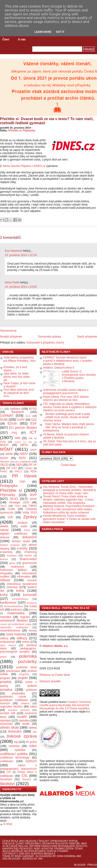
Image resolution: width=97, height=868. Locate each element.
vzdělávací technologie (15, 758)
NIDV (24, 454)
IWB (18, 438)
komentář (30, 595)
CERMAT (7, 416)
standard (5, 721)
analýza (22, 523)
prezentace (13, 671)
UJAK (11, 509)
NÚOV (4, 458)
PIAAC (4, 471)
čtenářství (6, 779)
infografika (6, 573)
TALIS (3, 506)
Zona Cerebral (66, 856)
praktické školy (27, 667)
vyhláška (20, 750)
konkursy (32, 603)
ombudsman (8, 642)
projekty (6, 682)
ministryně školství (14, 620)
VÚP (10, 517)
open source (8, 645)
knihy (4, 595)
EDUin (12, 423)
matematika (16, 613)
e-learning (6, 552)
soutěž (22, 717)
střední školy (9, 727)
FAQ (14, 433)
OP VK (33, 465)
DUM (4, 420)
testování (15, 731)
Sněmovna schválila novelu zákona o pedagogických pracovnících (66, 392)
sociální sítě (8, 713)
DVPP (21, 420)
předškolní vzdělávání (14, 700)
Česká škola (68, 465)
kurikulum (17, 610)
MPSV (24, 445)
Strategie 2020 (19, 502)
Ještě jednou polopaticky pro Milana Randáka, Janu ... (20, 361)
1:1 (2, 409)
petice (3, 657)
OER (19, 465)
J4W (40, 859)
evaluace (12, 555)
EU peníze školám (23, 428)
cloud (27, 530)
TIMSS (33, 506)
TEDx (18, 506)
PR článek (24, 476)
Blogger (80, 865)
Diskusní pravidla (50, 681)
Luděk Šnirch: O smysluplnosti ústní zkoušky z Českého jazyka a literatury (79, 376)
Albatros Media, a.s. (55, 646)
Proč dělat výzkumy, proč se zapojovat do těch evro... (19, 393)
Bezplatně (18, 412)
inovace (32, 580)
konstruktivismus (14, 606)
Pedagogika (9, 486)
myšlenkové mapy (21, 624)
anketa (4, 526)
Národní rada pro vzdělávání (16, 462)
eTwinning (31, 552)
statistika (24, 721)
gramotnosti (30, 563)
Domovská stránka (50, 337)
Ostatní (29, 468)
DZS (34, 420)
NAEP (33, 450)
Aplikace (15, 409)
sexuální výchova (19, 710)
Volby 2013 (30, 513)
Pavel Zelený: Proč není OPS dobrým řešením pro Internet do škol (66, 398)
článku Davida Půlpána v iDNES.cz (24, 166)
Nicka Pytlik (12, 282)
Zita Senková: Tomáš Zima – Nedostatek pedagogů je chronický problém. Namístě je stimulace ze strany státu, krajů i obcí (70, 490)
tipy (35, 732)
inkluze (5, 580)
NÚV (22, 458)
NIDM (9, 454)
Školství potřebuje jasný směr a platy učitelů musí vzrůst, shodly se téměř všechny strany (67, 417)
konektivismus (20, 599)
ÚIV (9, 772)
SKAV (33, 499)
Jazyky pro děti (23, 442)
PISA (34, 471)
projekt (23, 678)
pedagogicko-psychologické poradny (18, 650)
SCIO (14, 499)
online (26, 642)
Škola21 (27, 779)
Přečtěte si (15, 130)
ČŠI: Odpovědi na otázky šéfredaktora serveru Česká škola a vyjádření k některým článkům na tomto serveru (70, 407)
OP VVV (12, 468)
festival (4, 559)
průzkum (31, 690)
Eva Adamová (13, 251)
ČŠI (24, 776)
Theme (6, 856)
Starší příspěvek (87, 337)
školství (7, 784)
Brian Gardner (24, 856)
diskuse (5, 537)
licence (33, 610)
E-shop (8, 824)
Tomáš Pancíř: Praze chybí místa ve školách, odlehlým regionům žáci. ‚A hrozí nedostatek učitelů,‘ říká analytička (68, 500)
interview (12, 587)
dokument (30, 537)
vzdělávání (7, 761)
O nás (22, 39)
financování (28, 559)
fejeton (28, 555)
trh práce (31, 742)
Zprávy (30, 517)
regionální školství (11, 707)
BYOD (33, 409)
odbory (4, 638)
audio (24, 526)
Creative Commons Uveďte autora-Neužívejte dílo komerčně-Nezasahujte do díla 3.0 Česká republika (65, 705)
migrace (25, 617)
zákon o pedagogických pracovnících (18, 767)
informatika (24, 577)
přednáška (18, 693)
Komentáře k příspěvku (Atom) (45, 343)
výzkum (31, 761)
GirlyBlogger (11, 859)
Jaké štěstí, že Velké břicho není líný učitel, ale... (17, 377)
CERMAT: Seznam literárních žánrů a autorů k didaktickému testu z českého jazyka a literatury (67, 361)
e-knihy (22, 548)
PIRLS (18, 471)
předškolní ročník (13, 697)
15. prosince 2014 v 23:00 (21, 287)
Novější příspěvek (11, 337)
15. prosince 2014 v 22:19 (21, 255)
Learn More (43, 32)
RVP (33, 495)
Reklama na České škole (55, 675)
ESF (34, 423)
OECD (4, 465)
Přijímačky (29, 130)
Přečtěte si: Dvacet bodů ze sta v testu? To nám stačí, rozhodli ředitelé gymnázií (47, 121)
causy (4, 530)
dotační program (10, 545)
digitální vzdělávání (14, 534)
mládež (4, 624)
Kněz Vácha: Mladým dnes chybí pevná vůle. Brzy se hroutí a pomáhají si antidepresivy (68, 427)
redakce (25, 703)
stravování (6, 724)
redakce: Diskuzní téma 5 (58, 368)
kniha (20, 591)
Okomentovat (8, 331)
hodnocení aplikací (14, 570)
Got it (60, 32)
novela (33, 631)
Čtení (6, 39)
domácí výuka (21, 541)
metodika (6, 617)
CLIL (28, 416)
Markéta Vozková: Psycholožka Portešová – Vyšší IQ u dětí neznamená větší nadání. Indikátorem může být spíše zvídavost (70, 509)
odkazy (22, 638)
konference (8, 603)
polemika (28, 656)
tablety (33, 728)
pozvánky (27, 661)
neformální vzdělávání (14, 627)
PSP (23, 482)
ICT (33, 432)
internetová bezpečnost (22, 584)
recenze (5, 703)
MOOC (4, 445)
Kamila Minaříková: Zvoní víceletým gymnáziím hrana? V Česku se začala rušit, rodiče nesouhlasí (70, 519)
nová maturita (16, 634)
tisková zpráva (22, 736)
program (5, 678)
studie (26, 724)
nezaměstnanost (10, 631)
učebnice (14, 746)
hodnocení (18, 567)
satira (33, 707)
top (16, 742)
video (33, 746)
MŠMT (7, 449)
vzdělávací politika (14, 754)
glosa (12, 563)
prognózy (24, 674)
